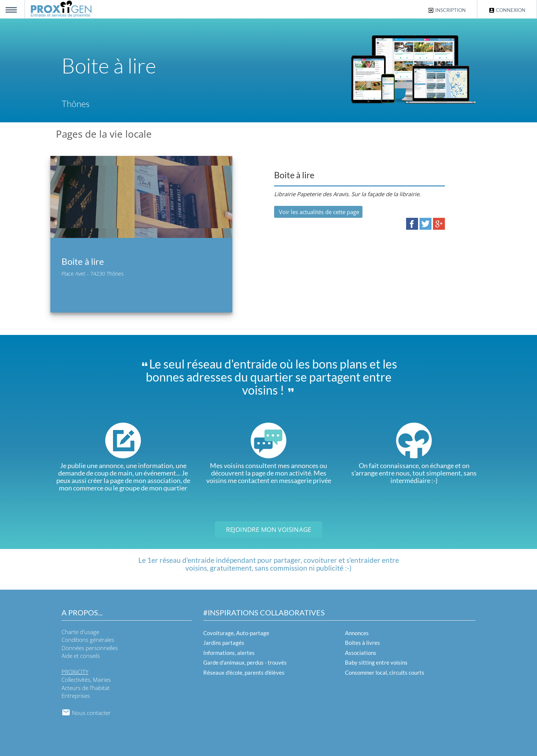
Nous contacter (86, 713)
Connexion (507, 10)
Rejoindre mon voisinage (269, 529)
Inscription (447, 10)
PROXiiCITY (75, 672)
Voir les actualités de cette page (318, 212)
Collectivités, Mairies (86, 680)
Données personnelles (90, 648)
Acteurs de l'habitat (86, 688)
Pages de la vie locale (104, 134)
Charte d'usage (80, 632)
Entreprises (76, 696)
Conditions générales (88, 640)
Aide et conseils (81, 656)
